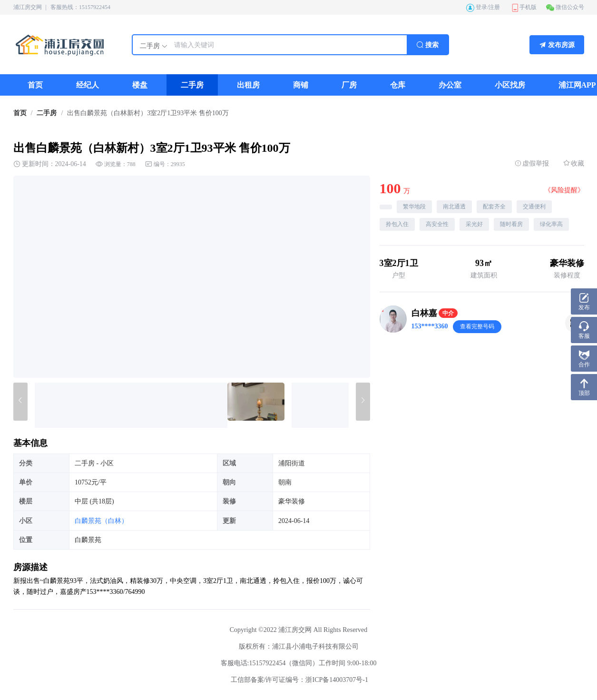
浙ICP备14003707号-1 (337, 680)
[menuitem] (35, 85)
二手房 (47, 113)
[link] (20, 113)
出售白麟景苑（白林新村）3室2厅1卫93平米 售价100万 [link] (148, 113)
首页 (20, 113)
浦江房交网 (28, 7)
